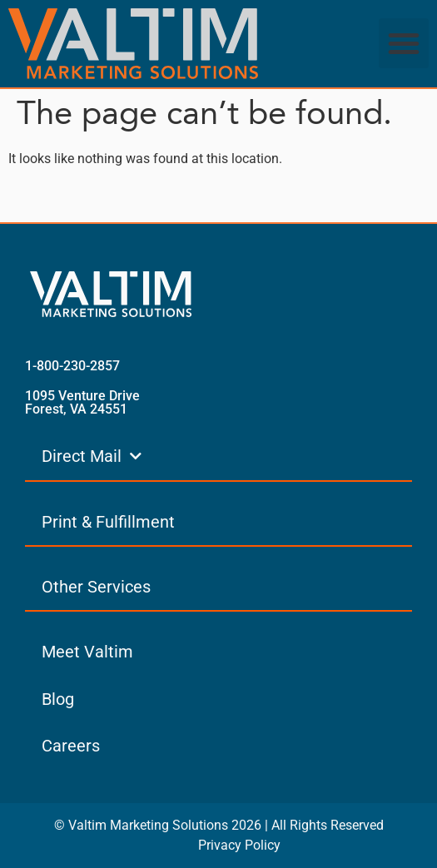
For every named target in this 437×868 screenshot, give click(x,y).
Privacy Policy (239, 845)
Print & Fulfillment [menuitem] (108, 522)
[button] (404, 43)
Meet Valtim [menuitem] (87, 652)
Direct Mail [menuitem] (92, 456)
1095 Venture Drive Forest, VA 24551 (82, 402)
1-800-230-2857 (72, 366)
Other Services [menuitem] (96, 587)
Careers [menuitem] (71, 746)
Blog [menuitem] (58, 699)
